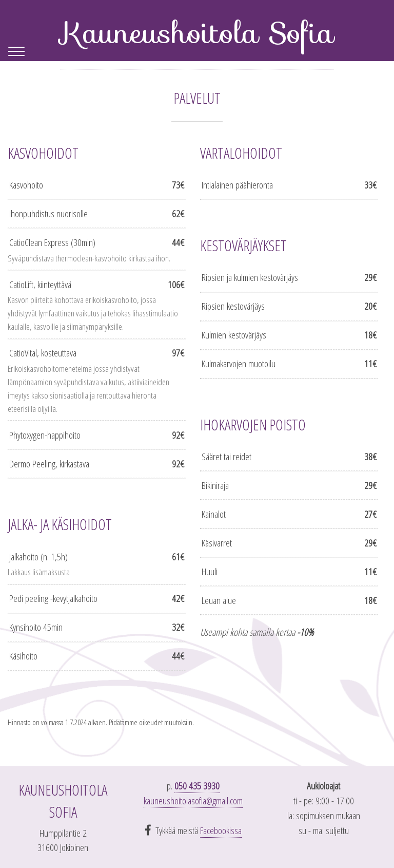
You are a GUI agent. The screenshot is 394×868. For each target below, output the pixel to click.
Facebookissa (221, 830)
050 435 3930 (197, 786)
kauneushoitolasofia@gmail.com (193, 800)
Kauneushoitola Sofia (197, 33)
